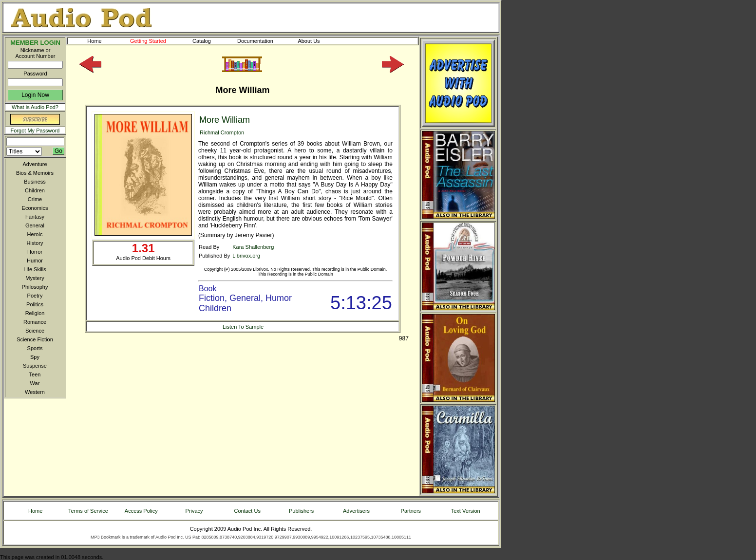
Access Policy (141, 511)
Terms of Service (88, 511)
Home (94, 41)
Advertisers (356, 511)
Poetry (35, 296)
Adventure (35, 164)
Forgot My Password (35, 131)
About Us (317, 41)
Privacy (194, 511)
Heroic (35, 234)
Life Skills (35, 269)
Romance (35, 322)
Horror (35, 252)
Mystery (35, 278)
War (35, 383)
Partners (411, 511)
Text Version (466, 511)
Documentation (260, 41)
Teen (35, 374)
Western (35, 392)
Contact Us (247, 511)
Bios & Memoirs (35, 173)
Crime (35, 199)
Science (35, 331)
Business (35, 182)
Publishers (301, 511)
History (35, 243)
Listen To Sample (243, 327)
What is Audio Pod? (35, 107)
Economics (35, 208)
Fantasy (35, 217)
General (35, 225)
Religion (35, 313)
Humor (35, 261)
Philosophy (35, 287)
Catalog (210, 41)
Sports (35, 348)
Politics (35, 304)
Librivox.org (246, 256)
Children (35, 190)
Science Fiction (35, 339)
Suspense (35, 366)
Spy (35, 357)
